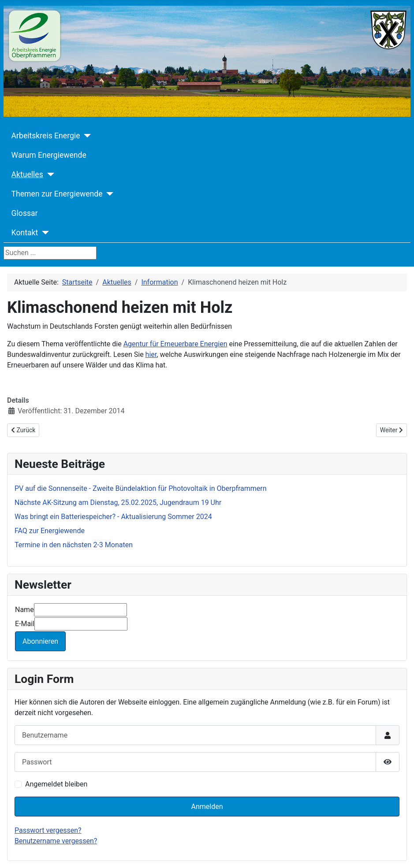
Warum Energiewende (49, 155)
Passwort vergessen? (48, 830)
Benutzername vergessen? (56, 841)
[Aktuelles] (49, 174)
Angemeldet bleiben (56, 784)
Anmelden (207, 807)
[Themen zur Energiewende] (108, 194)
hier (151, 354)
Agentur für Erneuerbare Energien (175, 344)
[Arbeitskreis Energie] (85, 136)
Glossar (25, 213)
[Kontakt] (43, 233)
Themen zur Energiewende (57, 194)
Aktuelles (27, 174)
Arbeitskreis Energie (46, 136)
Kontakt (25, 233)
